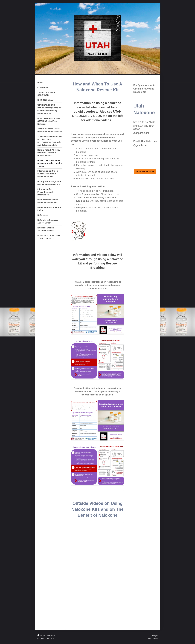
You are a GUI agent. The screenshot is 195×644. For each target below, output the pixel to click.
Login (155, 635)
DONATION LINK (145, 172)
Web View (153, 638)
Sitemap (51, 635)
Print (42, 635)
